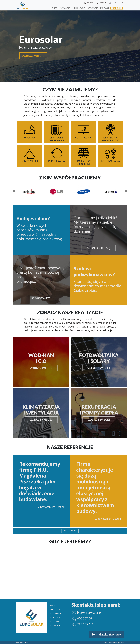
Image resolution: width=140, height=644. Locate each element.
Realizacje (93, 8)
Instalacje (65, 8)
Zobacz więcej (70, 531)
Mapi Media (120, 643)
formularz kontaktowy (106, 634)
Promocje (116, 8)
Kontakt (105, 8)
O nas (54, 8)
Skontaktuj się (99, 248)
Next (126, 191)
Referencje (80, 8)
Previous (14, 191)
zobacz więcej (41, 298)
